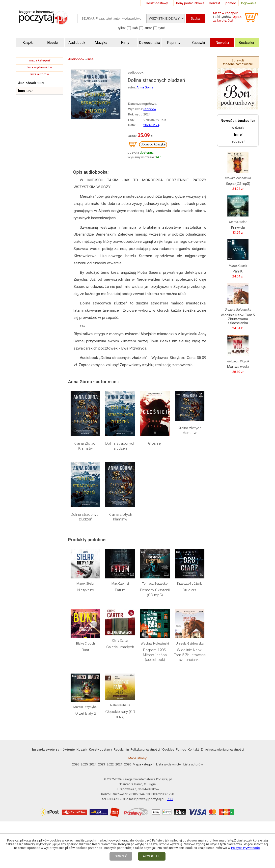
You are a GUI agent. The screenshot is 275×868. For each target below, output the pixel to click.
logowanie (249, 3)
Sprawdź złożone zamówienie (238, 62)
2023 (102, 764)
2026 (76, 764)
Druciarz (190, 590)
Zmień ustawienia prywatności (222, 749)
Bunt (85, 650)
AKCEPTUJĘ (152, 856)
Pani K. (238, 271)
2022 (110, 764)
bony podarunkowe (190, 3)
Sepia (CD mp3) (238, 184)
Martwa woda (238, 367)
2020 (128, 764)
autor (148, 28)
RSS (170, 799)
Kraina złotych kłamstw (190, 431)
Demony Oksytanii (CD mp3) (155, 593)
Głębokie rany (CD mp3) (120, 714)
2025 (84, 764)
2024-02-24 (151, 125)
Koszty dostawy (100, 749)
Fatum (120, 590)
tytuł (162, 28)
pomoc (231, 3)
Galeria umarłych (120, 647)
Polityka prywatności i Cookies (152, 749)
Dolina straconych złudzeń (120, 446)
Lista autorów (193, 764)
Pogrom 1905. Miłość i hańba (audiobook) (155, 655)
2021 (119, 764)
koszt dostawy (157, 3)
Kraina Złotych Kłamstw (85, 446)
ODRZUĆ (121, 856)
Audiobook (27, 83)
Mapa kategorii (144, 764)
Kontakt (193, 749)
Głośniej (155, 443)
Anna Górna (145, 87)
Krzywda (238, 227)
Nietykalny (86, 590)
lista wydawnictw (40, 67)
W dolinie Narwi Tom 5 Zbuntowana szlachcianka (190, 655)
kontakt (215, 3)
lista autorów (40, 74)
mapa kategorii (40, 60)
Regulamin (121, 749)
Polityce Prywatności (246, 848)
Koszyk (82, 749)
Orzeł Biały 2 (86, 713)
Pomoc (181, 749)
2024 (93, 764)
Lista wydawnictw (169, 764)
